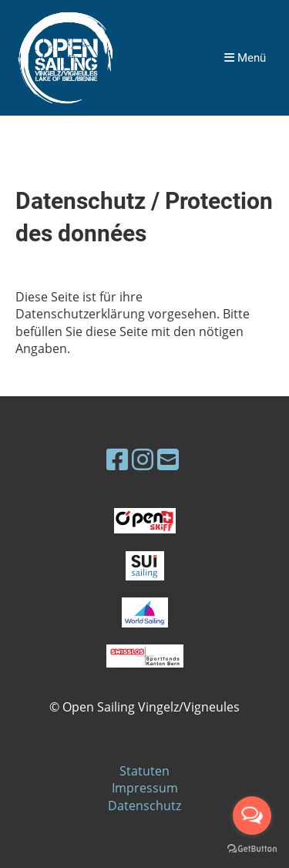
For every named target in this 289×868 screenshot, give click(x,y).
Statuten (144, 771)
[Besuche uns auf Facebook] (117, 459)
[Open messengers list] (252, 816)
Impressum (145, 788)
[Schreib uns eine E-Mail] (168, 459)
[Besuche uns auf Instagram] (143, 459)
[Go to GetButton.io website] (252, 849)
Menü (245, 58)
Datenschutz (144, 806)
